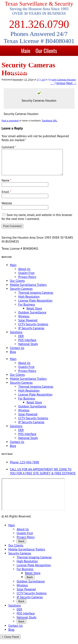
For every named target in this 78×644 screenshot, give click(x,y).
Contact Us (32, 82)
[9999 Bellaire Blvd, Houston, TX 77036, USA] (33, 499)
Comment (9, 147)
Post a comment (10, 120)
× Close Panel (10, 642)
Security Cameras (27, 71)
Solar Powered (28, 325)
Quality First (26, 278)
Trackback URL (49, 120)
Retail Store (34, 313)
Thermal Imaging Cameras (36, 298)
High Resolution (29, 302)
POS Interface (27, 345)
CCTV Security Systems (33, 329)
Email (6, 197)
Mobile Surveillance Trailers (39, 61)
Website (7, 208)
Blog (52, 82)
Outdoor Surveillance (32, 317)
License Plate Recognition (35, 305)
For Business (27, 309)
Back (21, 546)
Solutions (59, 71)
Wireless (24, 321)
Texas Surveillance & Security (39, 4)
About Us (24, 274)
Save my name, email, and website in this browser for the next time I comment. (37, 222)
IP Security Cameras (31, 333)
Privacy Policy (27, 282)
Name (7, 185)
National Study (28, 349)
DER (21, 341)
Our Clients (46, 51)
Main (26, 51)
